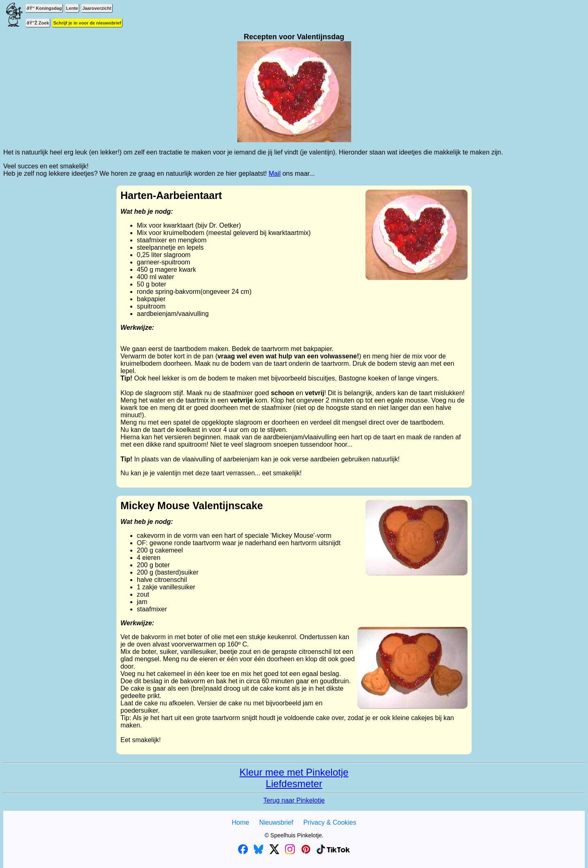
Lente (72, 8)
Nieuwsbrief (276, 822)
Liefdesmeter (294, 784)
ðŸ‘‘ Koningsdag (44, 8)
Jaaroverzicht (97, 8)
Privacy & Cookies (330, 822)
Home (240, 822)
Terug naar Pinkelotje (294, 800)
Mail (275, 173)
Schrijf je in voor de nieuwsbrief (87, 23)
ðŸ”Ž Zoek (38, 23)
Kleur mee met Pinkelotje (294, 772)
